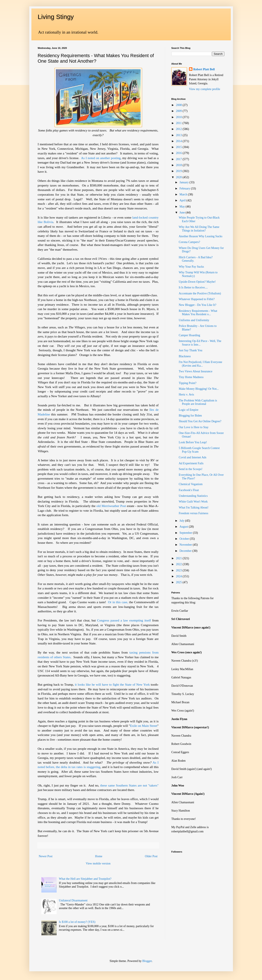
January (184, 182)
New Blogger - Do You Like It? (197, 305)
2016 (179, 153)
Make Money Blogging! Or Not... (199, 389)
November (186, 545)
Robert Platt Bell (204, 69)
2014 (179, 141)
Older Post (151, 856)
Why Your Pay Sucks (191, 267)
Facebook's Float (189, 490)
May (183, 207)
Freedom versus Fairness (193, 513)
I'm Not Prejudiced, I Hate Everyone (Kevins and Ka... (200, 364)
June (183, 213)
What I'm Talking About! (193, 508)
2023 (179, 570)
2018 (179, 165)
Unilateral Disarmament (73, 900)
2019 (179, 171)
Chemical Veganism (191, 484)
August (184, 527)
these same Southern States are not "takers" (129, 785)
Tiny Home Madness (191, 377)
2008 (179, 105)
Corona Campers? (189, 242)
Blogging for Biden (190, 416)
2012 (179, 129)
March (184, 194)
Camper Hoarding (189, 335)
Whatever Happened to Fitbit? (197, 299)
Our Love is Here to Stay (193, 427)
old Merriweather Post (111, 506)
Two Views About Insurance (195, 371)
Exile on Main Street (144, 726)
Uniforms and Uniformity (194, 320)
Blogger (147, 961)
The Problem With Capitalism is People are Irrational (198, 402)
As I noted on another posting (101, 158)
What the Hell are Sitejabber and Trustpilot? (85, 879)
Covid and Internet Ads (192, 457)
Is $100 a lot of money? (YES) (77, 922)
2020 (179, 177)
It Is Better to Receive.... (193, 287)
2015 (179, 147)
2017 (179, 159)
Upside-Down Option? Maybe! (197, 282)
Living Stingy (56, 17)
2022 (179, 564)
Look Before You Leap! (193, 442)
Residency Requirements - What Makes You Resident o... (198, 313)
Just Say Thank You (190, 350)
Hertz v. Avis (186, 395)
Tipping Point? (187, 383)
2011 (179, 123)
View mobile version (98, 864)
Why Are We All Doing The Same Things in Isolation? (199, 229)
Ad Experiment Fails (191, 463)
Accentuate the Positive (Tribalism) (200, 293)
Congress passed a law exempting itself (125, 620)
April (183, 200)
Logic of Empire (188, 410)
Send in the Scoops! (191, 469)
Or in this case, (118, 602)
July (182, 521)
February (185, 189)
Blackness (185, 356)
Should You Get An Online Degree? (200, 421)
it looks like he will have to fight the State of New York (112, 684)
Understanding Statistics (193, 496)
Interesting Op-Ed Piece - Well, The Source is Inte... (200, 343)
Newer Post (46, 856)
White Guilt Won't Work (193, 502)
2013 (179, 135)
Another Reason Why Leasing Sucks (200, 236)
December (186, 551)
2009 (179, 111)
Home (99, 856)
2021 (179, 558)
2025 (179, 582)
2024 (179, 576)
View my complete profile (205, 89)
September (186, 533)
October (185, 539)
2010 (179, 117)
